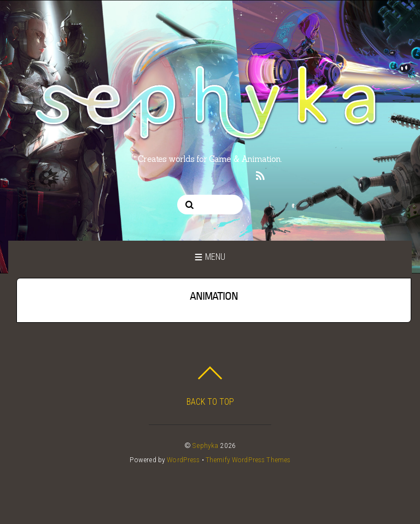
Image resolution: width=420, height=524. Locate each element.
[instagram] (179, 174)
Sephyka (205, 445)
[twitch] (240, 174)
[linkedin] (219, 174)
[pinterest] (199, 174)
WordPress (183, 459)
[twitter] (159, 174)
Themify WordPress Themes (248, 459)
